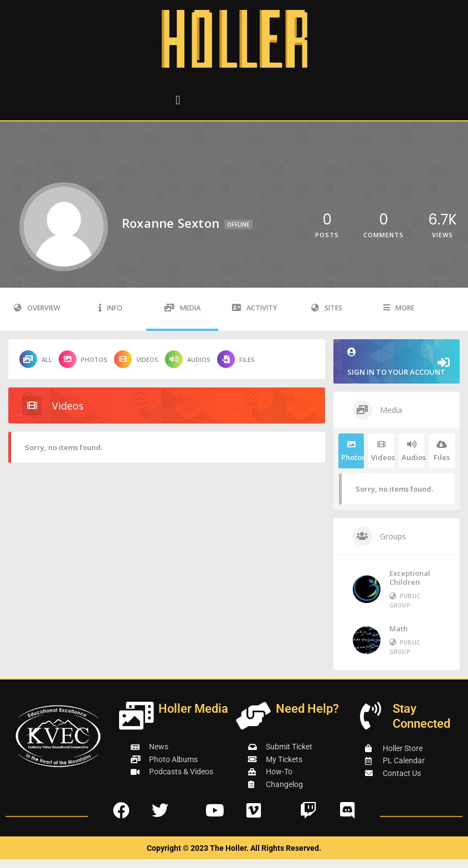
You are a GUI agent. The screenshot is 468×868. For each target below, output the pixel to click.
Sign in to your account (397, 362)
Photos (83, 359)
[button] (178, 100)
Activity (254, 308)
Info (110, 308)
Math (398, 629)
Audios (188, 359)
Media (182, 308)
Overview (37, 308)
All (36, 359)
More (399, 308)
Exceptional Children (410, 578)
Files (236, 359)
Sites (327, 308)
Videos (136, 359)
